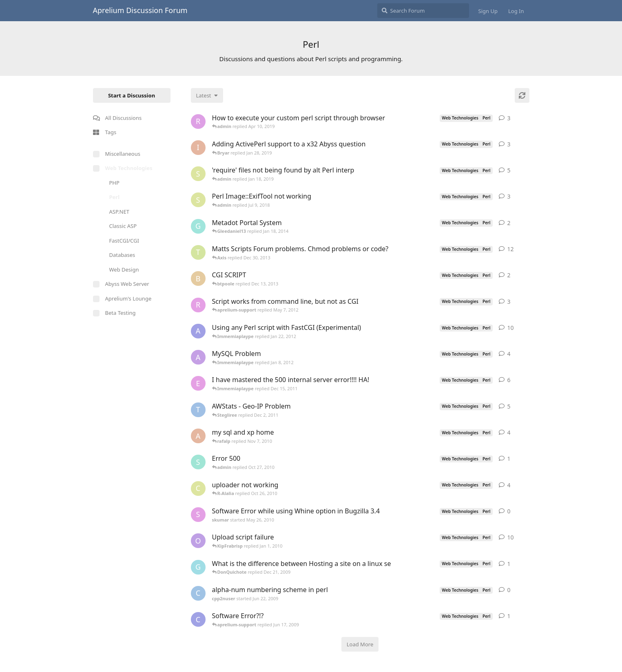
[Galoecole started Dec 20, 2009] (198, 567)
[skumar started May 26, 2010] (198, 515)
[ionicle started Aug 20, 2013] (198, 148)
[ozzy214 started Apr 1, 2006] (198, 541)
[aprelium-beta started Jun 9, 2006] (198, 331)
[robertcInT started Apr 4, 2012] (198, 305)
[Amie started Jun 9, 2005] (198, 436)
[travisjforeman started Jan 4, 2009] (198, 252)
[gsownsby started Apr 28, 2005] (198, 226)
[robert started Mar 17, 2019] (198, 122)
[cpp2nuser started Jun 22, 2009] (198, 593)
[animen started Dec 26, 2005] (198, 357)
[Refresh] (522, 95)
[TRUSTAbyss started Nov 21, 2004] (198, 410)
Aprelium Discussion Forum (140, 10)
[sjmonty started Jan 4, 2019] (198, 174)
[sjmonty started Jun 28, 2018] (198, 200)
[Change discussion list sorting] (207, 95)
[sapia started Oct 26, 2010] (198, 462)
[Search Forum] (423, 11)
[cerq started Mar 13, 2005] (198, 489)
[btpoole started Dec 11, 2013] (198, 279)
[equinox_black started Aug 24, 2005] (198, 383)
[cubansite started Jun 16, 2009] (198, 619)
